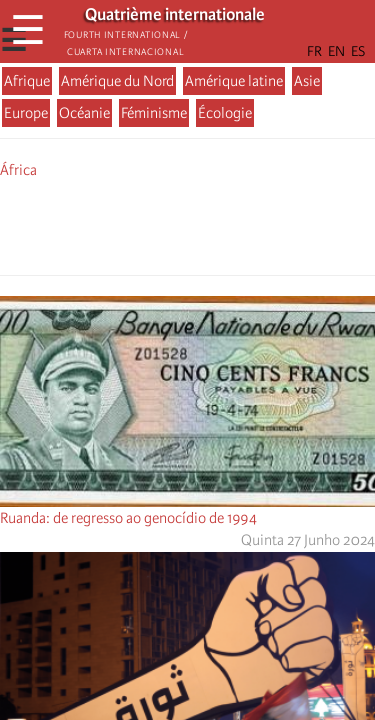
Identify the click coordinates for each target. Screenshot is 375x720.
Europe (26, 113)
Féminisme (154, 113)
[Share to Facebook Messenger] (188, 224)
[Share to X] (160, 224)
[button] (244, 224)
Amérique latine (234, 81)
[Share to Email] (216, 224)
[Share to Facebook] (132, 224)
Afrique (27, 81)
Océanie (84, 113)
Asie (307, 81)
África (18, 170)
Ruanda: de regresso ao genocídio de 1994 (128, 518)
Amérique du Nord (117, 81)
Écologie (225, 113)
